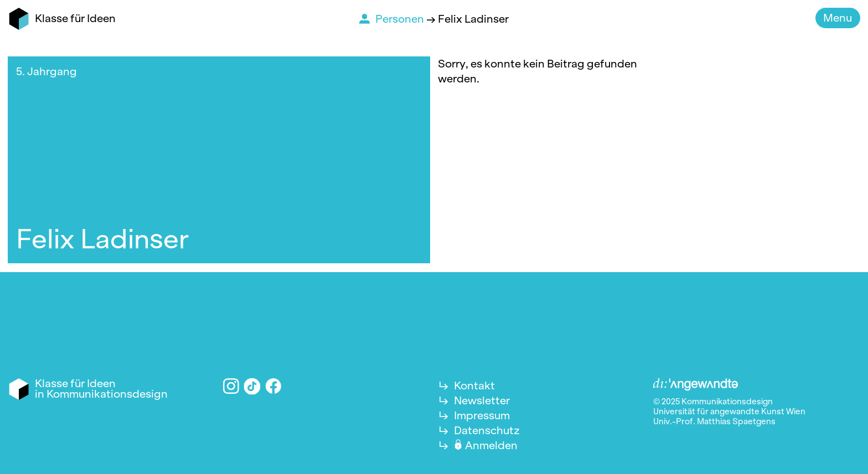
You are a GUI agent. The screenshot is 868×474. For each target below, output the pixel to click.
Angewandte (696, 385)
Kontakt (474, 386)
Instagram (231, 386)
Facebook (274, 386)
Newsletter (482, 400)
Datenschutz (487, 430)
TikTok (252, 386)
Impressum (482, 415)
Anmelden (491, 445)
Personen (401, 19)
